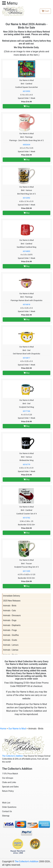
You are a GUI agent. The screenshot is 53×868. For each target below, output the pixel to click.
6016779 (26, 464)
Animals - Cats (9, 611)
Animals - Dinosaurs (12, 615)
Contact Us (7, 811)
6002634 (26, 145)
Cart (45, 11)
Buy (26, 106)
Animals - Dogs (10, 620)
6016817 (26, 358)
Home (3, 729)
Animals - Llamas (11, 650)
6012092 (26, 198)
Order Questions (9, 807)
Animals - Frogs (10, 630)
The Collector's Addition (13, 756)
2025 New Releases (12, 601)
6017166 (26, 411)
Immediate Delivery (12, 596)
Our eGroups (8, 778)
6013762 (26, 518)
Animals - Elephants (12, 625)
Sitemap (6, 816)
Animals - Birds (10, 606)
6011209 (26, 571)
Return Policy (8, 791)
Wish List (6, 803)
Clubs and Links (9, 782)
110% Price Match (10, 774)
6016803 (26, 251)
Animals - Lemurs (11, 645)
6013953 (26, 91)
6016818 (26, 304)
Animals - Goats (10, 640)
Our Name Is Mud (17, 729)
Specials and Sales (10, 787)
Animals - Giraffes (11, 635)
